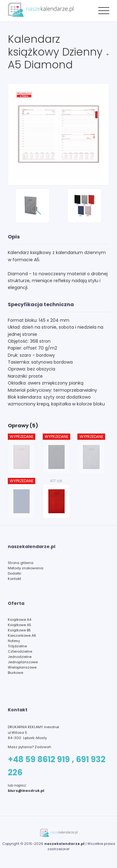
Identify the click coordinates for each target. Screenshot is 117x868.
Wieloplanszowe (22, 667)
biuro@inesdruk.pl (26, 791)
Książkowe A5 (19, 625)
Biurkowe (15, 673)
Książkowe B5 (19, 630)
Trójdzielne (17, 646)
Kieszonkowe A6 (22, 635)
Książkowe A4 (19, 620)
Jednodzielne (20, 657)
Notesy (14, 641)
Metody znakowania (26, 568)
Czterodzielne (20, 651)
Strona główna (21, 563)
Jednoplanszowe (23, 662)
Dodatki (15, 573)
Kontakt (15, 579)
